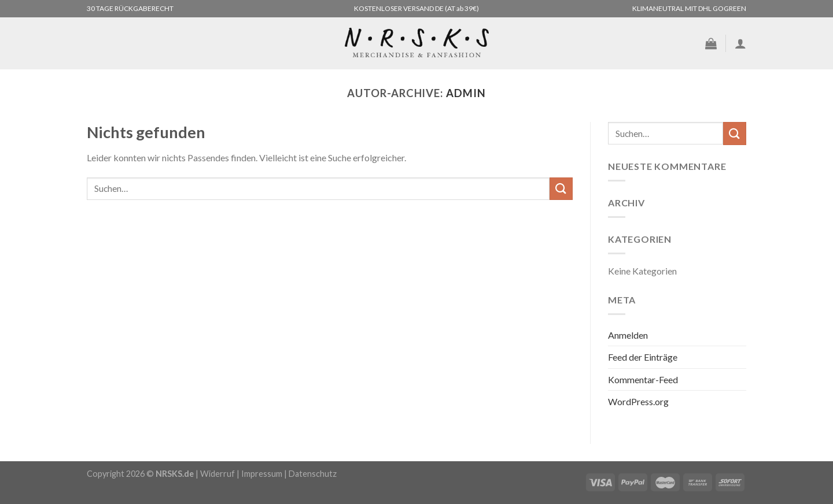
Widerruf (218, 474)
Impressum (262, 474)
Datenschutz (313, 474)
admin (466, 93)
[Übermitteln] (561, 189)
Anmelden (628, 335)
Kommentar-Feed (643, 379)
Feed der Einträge (643, 357)
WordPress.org (638, 401)
